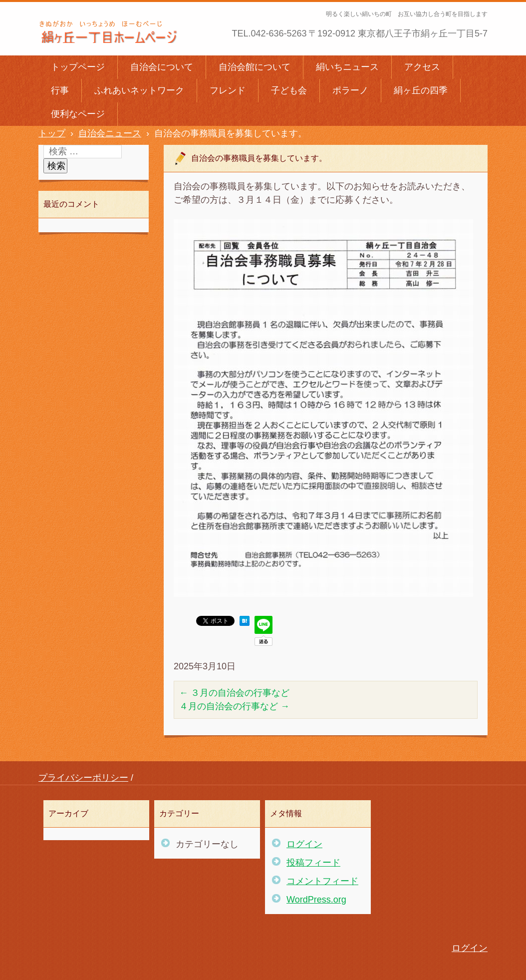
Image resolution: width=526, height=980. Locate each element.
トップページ (78, 67)
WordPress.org (316, 900)
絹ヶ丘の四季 (421, 90)
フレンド (228, 90)
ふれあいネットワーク (139, 90)
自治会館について (255, 67)
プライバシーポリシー (83, 778)
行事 (60, 90)
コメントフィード (322, 881)
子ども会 (289, 90)
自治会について (162, 67)
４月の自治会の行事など (234, 706)
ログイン (304, 844)
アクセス (422, 67)
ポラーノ (350, 90)
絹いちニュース (347, 67)
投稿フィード (313, 863)
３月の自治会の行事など (234, 693)
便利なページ (78, 114)
